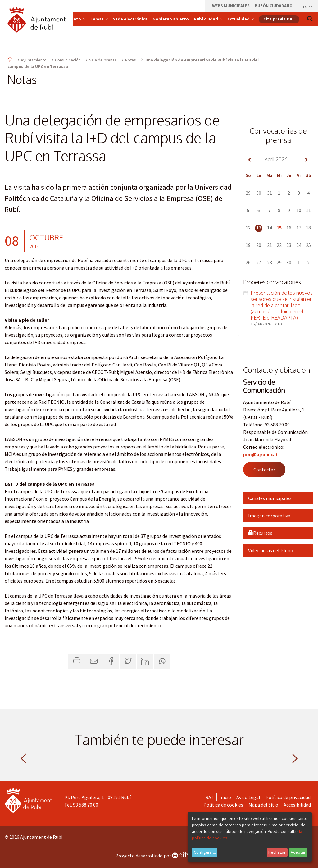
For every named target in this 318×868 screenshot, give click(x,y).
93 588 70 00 (86, 805)
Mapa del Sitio (263, 805)
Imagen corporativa (269, 516)
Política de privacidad (288, 797)
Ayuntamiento (34, 60)
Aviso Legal (248, 797)
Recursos (260, 533)
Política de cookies (223, 805)
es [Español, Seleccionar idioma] (308, 7)
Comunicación (68, 60)
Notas (131, 60)
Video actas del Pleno (271, 550)
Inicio (225, 797)
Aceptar (298, 852)
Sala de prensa (103, 60)
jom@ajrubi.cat (261, 454)
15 (279, 228)
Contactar (264, 470)
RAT (210, 797)
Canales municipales (270, 498)
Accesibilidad (297, 805)
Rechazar (277, 852)
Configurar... (205, 852)
